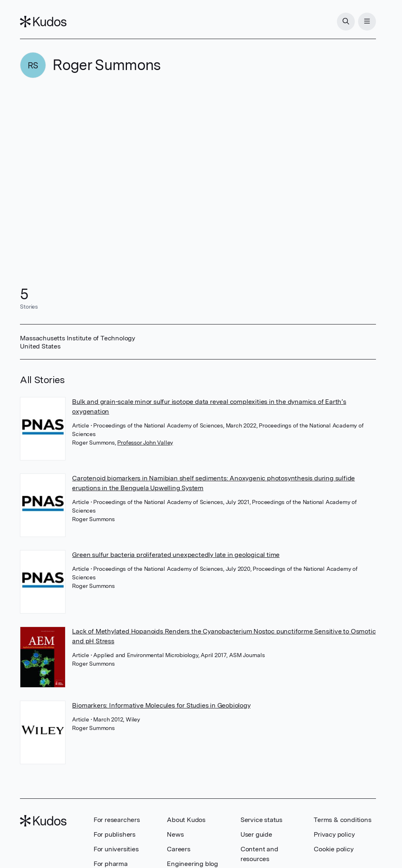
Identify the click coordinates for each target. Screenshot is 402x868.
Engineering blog (192, 864)
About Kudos (186, 820)
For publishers (115, 834)
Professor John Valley (145, 443)
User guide (256, 834)
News (175, 834)
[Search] (346, 22)
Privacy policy (334, 834)
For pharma (111, 864)
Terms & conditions (342, 820)
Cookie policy (333, 849)
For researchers (117, 820)
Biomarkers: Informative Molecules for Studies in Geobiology (161, 705)
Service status (261, 820)
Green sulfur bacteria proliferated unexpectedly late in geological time (176, 555)
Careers (179, 849)
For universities (116, 849)
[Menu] (367, 22)
